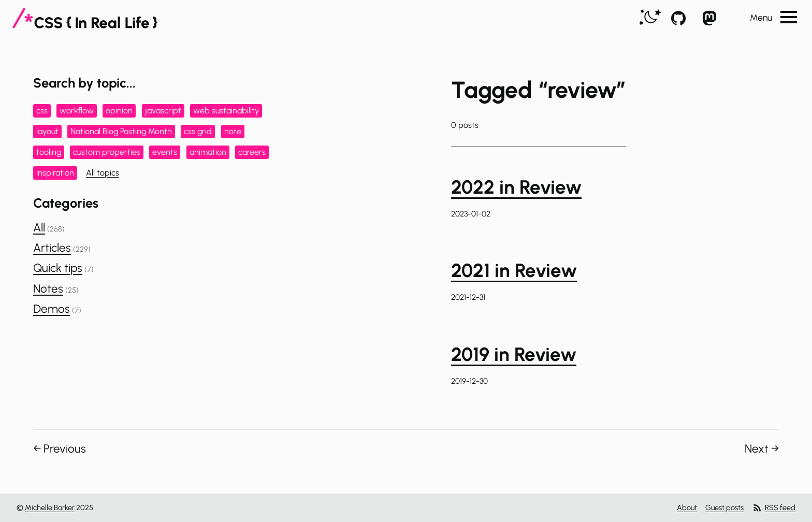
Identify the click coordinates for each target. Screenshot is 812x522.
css (42, 111)
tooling (49, 152)
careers (252, 152)
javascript (163, 111)
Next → (762, 449)
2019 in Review (514, 354)
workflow (77, 111)
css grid (198, 131)
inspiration (55, 173)
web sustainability (226, 111)
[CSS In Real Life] (85, 18)
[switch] (650, 18)
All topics (103, 173)
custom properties (107, 152)
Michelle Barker (50, 508)
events (165, 152)
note (233, 131)
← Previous (60, 449)
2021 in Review (514, 270)
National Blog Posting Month (121, 131)
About (687, 508)
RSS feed (774, 508)
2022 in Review (516, 187)
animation (208, 152)
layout (47, 131)
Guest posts (724, 508)
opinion (119, 111)
